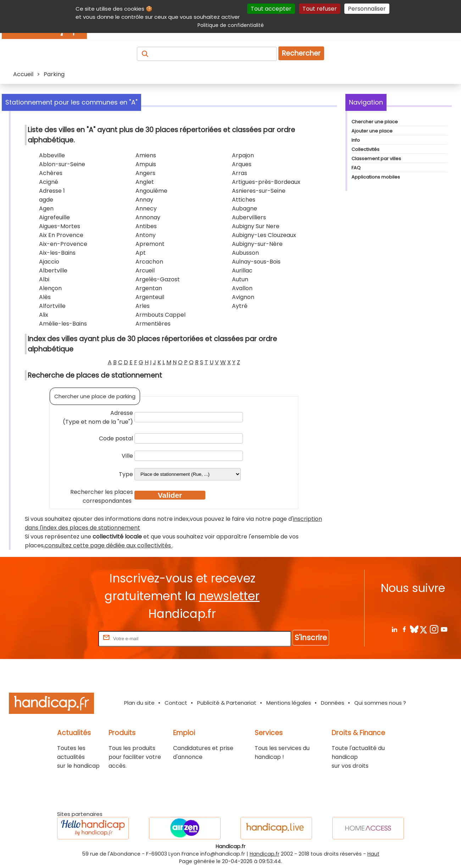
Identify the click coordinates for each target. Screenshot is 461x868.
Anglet (145, 182)
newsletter (229, 596)
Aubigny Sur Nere (256, 226)
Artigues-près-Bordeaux (266, 182)
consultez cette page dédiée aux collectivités (109, 545)
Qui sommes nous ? (380, 703)
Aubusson (245, 253)
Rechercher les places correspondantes (102, 496)
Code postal (116, 438)
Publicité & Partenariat (227, 703)
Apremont (150, 244)
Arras (240, 173)
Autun (240, 279)
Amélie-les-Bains (63, 324)
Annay (144, 200)
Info (356, 140)
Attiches (244, 200)
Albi (44, 279)
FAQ (356, 168)
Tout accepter (271, 9)
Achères (51, 173)
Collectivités (365, 149)
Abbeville (52, 155)
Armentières (153, 324)
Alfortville (52, 306)
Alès (45, 297)
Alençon (50, 288)
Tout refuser (320, 9)
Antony (146, 235)
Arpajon (243, 155)
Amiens (146, 155)
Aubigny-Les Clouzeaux (264, 235)
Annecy (146, 208)
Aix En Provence (61, 235)
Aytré (240, 306)
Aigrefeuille (54, 217)
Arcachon (149, 262)
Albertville (53, 270)
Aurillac (242, 270)
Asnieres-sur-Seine (259, 191)
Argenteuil (150, 297)
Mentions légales (289, 703)
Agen (46, 208)
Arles (143, 306)
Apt (141, 253)
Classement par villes (376, 159)
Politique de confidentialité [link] (231, 25)
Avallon (242, 288)
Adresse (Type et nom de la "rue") (98, 417)
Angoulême (151, 191)
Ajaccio (49, 262)
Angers (145, 173)
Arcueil (145, 270)
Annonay (148, 217)
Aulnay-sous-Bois (256, 262)
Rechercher (301, 53)
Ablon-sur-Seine (62, 164)
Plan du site (139, 703)
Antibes (146, 226)
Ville (127, 456)
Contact (176, 703)
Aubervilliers (249, 217)
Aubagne (245, 208)
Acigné (49, 182)
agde (46, 200)
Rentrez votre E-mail (68, 638)
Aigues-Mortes (60, 226)
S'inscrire (311, 638)
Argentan (149, 288)
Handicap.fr (265, 854)
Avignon (243, 297)
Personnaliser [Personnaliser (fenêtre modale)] (367, 9)
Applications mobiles (376, 177)
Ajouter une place (372, 131)
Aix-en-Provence (63, 244)
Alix (44, 315)
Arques (242, 164)
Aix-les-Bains (57, 253)
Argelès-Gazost (158, 279)
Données (333, 703)
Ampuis (146, 164)
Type (126, 474)
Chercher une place (375, 122)
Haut (373, 854)
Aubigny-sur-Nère (257, 244)
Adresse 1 (52, 191)
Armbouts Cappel (160, 315)
